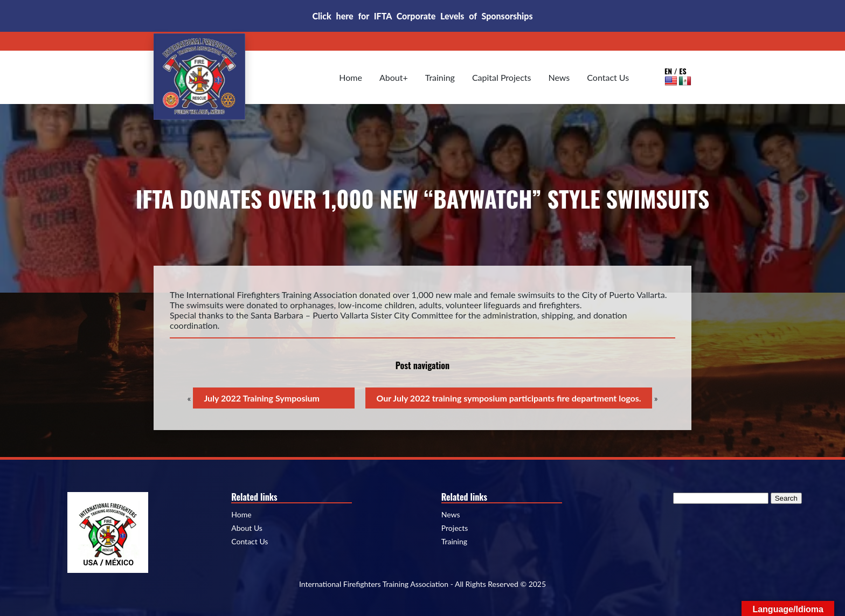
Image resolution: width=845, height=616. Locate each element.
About (391, 77)
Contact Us (608, 77)
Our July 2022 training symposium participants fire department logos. (508, 398)
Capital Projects (502, 77)
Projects (455, 528)
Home (351, 77)
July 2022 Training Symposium (262, 398)
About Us (247, 528)
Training (440, 77)
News (559, 77)
